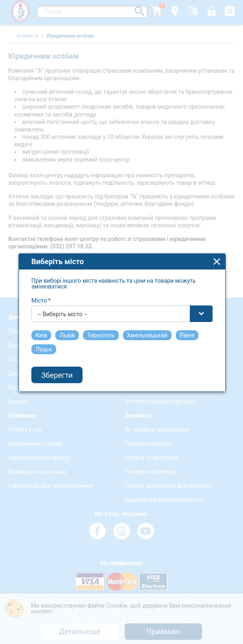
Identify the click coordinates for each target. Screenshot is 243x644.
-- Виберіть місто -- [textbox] (63, 301)
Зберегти (57, 361)
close (217, 248)
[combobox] (122, 300)
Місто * (41, 287)
